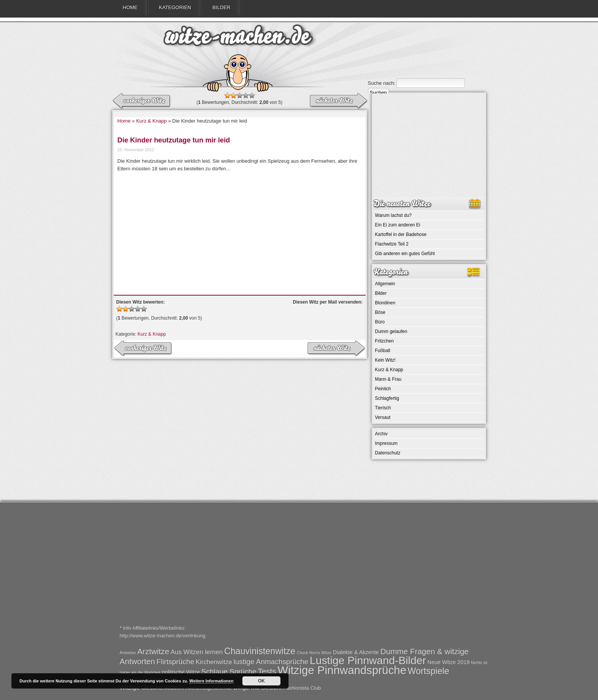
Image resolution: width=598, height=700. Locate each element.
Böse (380, 312)
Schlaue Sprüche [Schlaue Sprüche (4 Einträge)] (229, 672)
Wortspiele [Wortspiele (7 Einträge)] (428, 671)
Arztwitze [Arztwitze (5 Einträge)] (153, 651)
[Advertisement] (240, 230)
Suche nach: (382, 83)
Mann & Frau (388, 379)
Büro (380, 322)
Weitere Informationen (211, 681)
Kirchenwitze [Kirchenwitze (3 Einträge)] (214, 662)
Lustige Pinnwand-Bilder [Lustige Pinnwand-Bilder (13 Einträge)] (368, 660)
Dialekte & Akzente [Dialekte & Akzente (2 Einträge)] (356, 652)
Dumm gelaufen (391, 331)
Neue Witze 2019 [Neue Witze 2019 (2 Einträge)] (448, 662)
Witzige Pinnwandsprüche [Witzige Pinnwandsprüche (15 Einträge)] (342, 670)
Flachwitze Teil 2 (392, 244)
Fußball (383, 351)
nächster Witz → (142, 101)
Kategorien (175, 7)
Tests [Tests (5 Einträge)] (267, 671)
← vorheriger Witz (338, 101)
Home (130, 7)
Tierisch (383, 408)
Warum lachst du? (393, 215)
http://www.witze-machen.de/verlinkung (163, 636)
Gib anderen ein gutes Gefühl (405, 254)
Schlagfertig (387, 398)
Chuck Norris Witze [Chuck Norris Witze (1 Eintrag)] (314, 653)
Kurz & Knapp (152, 121)
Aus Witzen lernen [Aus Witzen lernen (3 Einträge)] (197, 652)
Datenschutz (388, 453)
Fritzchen (384, 341)
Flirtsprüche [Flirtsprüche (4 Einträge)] (175, 662)
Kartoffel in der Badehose (401, 234)
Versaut (383, 417)
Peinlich (383, 389)
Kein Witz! (385, 360)
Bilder (222, 7)
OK (261, 681)
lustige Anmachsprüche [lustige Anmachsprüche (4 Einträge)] (271, 662)
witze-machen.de (238, 38)
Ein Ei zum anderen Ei (398, 225)
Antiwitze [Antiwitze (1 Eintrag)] (128, 653)
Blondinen (385, 303)
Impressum (386, 443)
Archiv (381, 434)
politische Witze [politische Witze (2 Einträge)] (181, 672)
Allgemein (385, 284)
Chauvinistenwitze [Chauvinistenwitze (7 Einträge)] (260, 651)
